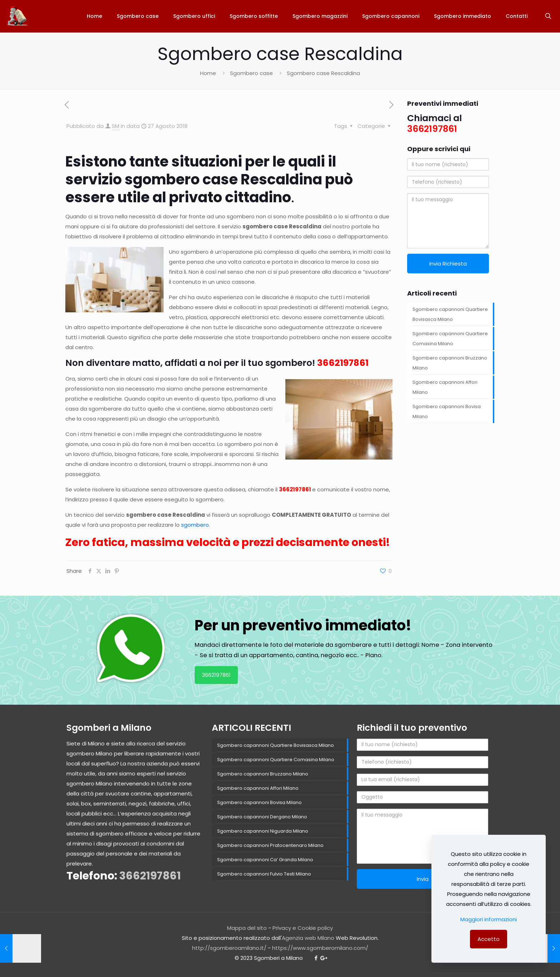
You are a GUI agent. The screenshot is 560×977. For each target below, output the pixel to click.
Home (208, 73)
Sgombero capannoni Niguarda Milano (263, 831)
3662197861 (343, 363)
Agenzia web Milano (308, 938)
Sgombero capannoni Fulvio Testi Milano (264, 874)
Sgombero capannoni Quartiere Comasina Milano (450, 339)
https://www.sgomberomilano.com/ (320, 948)
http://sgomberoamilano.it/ (229, 948)
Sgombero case (251, 73)
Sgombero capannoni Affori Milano (445, 387)
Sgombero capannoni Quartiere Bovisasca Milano (450, 314)
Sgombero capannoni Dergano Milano (262, 817)
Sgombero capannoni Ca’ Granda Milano (265, 860)
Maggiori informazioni (489, 919)
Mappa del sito (247, 928)
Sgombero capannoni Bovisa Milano (447, 411)
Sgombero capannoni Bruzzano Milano (450, 363)
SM (116, 126)
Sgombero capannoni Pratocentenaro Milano (270, 845)
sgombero (195, 525)
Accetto (489, 939)
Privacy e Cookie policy (303, 928)
